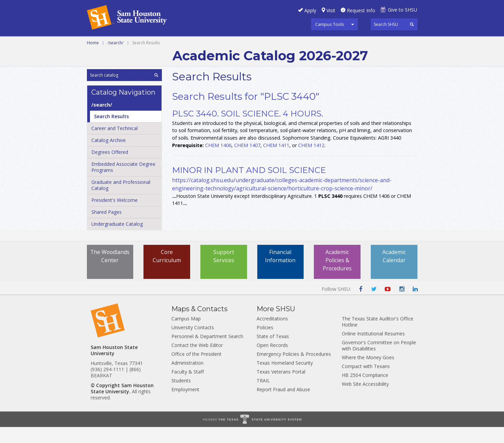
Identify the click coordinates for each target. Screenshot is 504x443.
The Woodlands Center (110, 276)
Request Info (361, 10)
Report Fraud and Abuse (283, 405)
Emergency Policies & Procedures (294, 370)
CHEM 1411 (276, 161)
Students (181, 397)
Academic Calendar (394, 272)
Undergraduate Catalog (117, 240)
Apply (310, 10)
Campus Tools (330, 24)
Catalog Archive (109, 156)
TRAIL (263, 397)
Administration (187, 379)
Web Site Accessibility (365, 400)
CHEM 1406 (218, 161)
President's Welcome (114, 216)
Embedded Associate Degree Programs (123, 183)
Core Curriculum (167, 272)
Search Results (111, 132)
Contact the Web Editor (197, 361)
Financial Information (280, 272)
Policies (265, 343)
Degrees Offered (110, 168)
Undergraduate (180, 44)
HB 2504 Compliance (365, 391)
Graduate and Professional (251, 44)
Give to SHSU (402, 10)
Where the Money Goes (368, 373)
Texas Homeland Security (285, 379)
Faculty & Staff (188, 388)
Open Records (272, 361)
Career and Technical (118, 44)
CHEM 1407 (247, 161)
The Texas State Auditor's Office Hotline (378, 338)
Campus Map (186, 335)
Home (93, 59)
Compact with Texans (366, 382)
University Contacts (193, 343)
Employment (185, 405)
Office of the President (196, 370)
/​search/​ (102, 121)
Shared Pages (106, 228)
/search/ (116, 59)
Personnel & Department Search (207, 352)
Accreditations (272, 335)
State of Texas (273, 352)
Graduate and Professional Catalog (121, 201)
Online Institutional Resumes (373, 350)
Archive (310, 44)
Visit (331, 10)
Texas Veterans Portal (281, 388)
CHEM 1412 (311, 161)
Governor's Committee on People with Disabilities (379, 361)
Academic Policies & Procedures (337, 276)
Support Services (224, 272)
